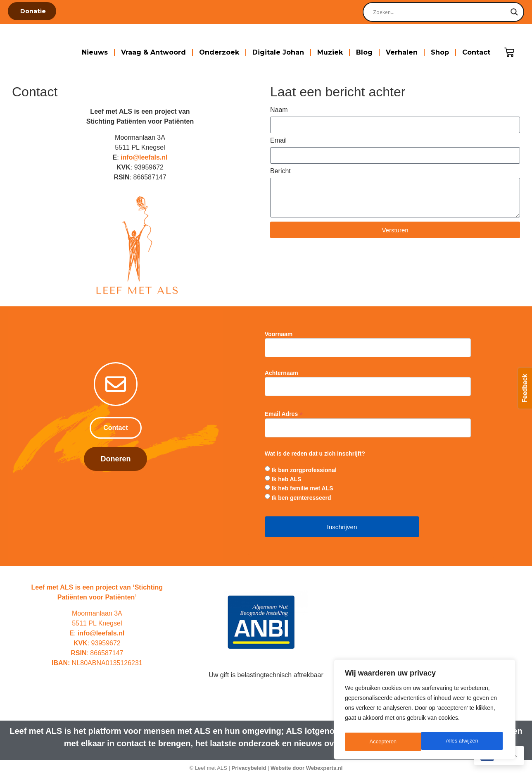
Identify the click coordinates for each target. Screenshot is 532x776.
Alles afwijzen (386, 742)
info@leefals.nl (144, 157)
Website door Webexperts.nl (306, 768)
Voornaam (279, 334)
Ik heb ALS (287, 479)
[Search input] (440, 12)
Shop (440, 52)
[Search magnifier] (514, 12)
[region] (425, 711)
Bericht (280, 171)
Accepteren (467, 742)
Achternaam (281, 373)
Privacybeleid (249, 768)
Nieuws (95, 52)
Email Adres (284, 414)
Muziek (330, 52)
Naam (279, 110)
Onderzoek (219, 52)
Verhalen (402, 52)
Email (278, 141)
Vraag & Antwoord (153, 52)
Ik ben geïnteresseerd (302, 498)
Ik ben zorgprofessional (304, 470)
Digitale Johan (278, 52)
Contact (476, 52)
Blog (364, 52)
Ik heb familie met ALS (303, 488)
